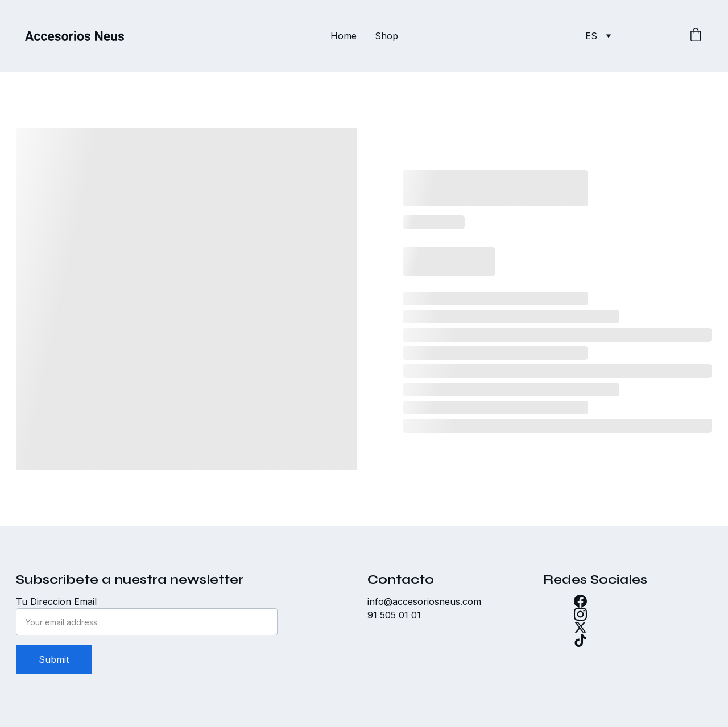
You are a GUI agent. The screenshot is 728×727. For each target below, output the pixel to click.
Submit (54, 659)
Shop (386, 36)
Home (344, 36)
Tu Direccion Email (56, 601)
